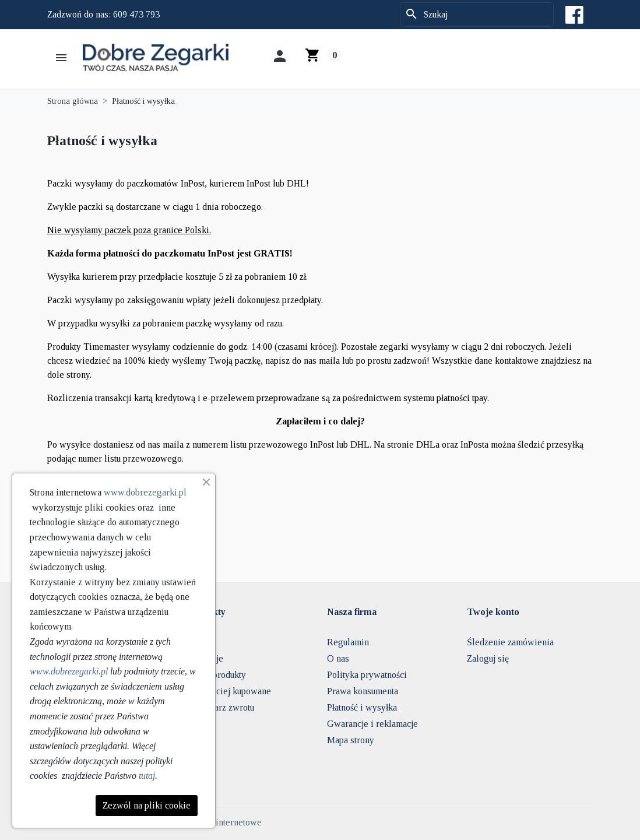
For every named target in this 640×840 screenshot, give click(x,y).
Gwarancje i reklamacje (372, 724)
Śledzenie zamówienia (510, 642)
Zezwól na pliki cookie (147, 805)
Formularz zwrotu (221, 707)
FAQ (196, 642)
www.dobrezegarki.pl (145, 492)
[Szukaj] (477, 15)
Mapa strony (351, 740)
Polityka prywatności (367, 675)
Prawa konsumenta (363, 691)
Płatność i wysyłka (362, 707)
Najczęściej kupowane (229, 691)
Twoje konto (493, 612)
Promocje (205, 658)
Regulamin (348, 642)
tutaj (147, 776)
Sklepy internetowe (224, 822)
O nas (338, 658)
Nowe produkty (217, 675)
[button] (63, 58)
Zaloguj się (488, 658)
